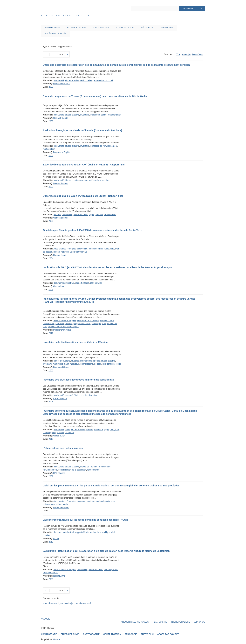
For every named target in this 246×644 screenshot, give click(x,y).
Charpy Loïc (59, 286)
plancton (99, 215)
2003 (51, 87)
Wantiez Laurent (61, 183)
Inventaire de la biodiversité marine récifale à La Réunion (75, 342)
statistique (96, 324)
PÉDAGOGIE (147, 28)
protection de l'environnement (104, 146)
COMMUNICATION (125, 28)
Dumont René (60, 255)
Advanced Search (201, 9)
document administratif (64, 283)
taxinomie (69, 433)
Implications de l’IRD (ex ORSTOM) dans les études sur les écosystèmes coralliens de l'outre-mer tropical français (108, 267)
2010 (51, 439)
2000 (51, 187)
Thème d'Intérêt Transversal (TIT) (63, 327)
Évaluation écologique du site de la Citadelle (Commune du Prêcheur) (82, 130)
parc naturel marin (60, 504)
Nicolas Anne (59, 576)
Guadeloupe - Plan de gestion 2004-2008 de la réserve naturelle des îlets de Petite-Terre (92, 230)
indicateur (60, 324)
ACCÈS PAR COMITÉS (55, 34)
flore (112, 249)
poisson (84, 180)
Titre (178, 54)
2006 (51, 121)
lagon (91, 215)
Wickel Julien (59, 436)
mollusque (95, 115)
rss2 (89, 603)
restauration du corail (103, 80)
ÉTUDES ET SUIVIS (77, 28)
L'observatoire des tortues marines (63, 448)
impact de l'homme (89, 467)
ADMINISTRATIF (52, 28)
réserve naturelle (61, 252)
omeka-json (70, 603)
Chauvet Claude (61, 118)
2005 (51, 156)
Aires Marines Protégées (65, 249)
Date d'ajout (198, 54)
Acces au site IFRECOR (66, 15)
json (61, 603)
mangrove (115, 429)
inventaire (85, 115)
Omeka (56, 639)
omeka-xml (81, 603)
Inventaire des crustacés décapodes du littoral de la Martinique (79, 380)
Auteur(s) (186, 54)
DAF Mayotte (59, 473)
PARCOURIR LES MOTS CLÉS (134, 622)
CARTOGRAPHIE (101, 28)
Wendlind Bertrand (62, 84)
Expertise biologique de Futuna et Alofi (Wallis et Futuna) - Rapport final (84, 165)
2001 (51, 476)
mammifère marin (61, 364)
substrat (105, 180)
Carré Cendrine (60, 398)
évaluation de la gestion (88, 320)
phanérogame (87, 364)
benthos (57, 215)
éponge (97, 361)
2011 (51, 333)
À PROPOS (200, 622)
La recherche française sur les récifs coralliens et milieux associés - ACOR (85, 520)
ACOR (56, 539)
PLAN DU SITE (160, 622)
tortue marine (93, 470)
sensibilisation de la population (72, 470)
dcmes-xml (53, 603)
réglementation (114, 115)
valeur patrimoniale (78, 252)
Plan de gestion (111, 570)
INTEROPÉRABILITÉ (180, 622)
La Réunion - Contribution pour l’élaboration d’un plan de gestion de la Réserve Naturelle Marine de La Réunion (106, 551)
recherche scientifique (100, 532)
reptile (118, 364)
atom (45, 603)
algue (56, 361)
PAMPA (69, 324)
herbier (90, 429)
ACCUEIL (45, 619)
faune (106, 249)
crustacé (75, 361)
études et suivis (72, 80)
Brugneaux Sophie (62, 152)
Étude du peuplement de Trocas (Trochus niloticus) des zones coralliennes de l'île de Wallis (95, 96)
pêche (104, 115)
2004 (51, 258)
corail (68, 429)
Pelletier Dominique (62, 330)
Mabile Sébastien (61, 507)
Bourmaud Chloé (61, 367)
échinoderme (86, 361)
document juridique (86, 501)
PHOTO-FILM (167, 28)
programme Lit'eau (82, 324)
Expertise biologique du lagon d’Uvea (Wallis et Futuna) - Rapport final (83, 196)
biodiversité (59, 80)
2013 (51, 542)
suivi (104, 324)
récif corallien (86, 80)
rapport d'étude (82, 283)
